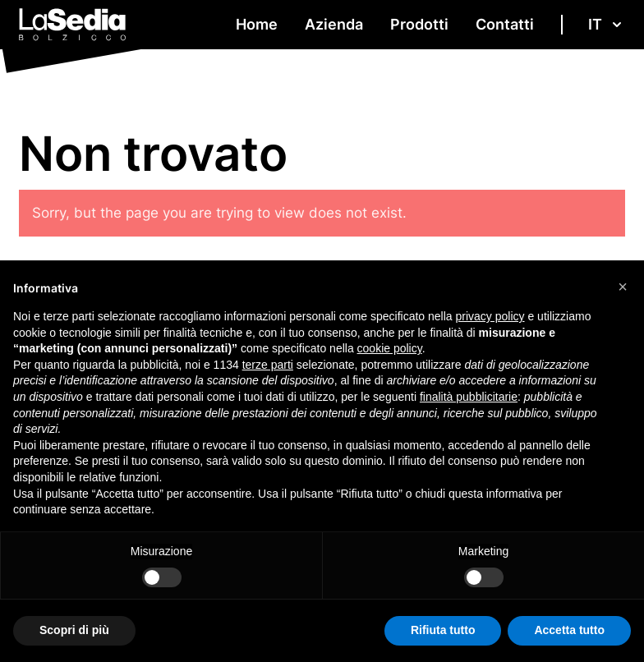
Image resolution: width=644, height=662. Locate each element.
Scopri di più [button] (74, 630)
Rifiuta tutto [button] (443, 630)
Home (257, 24)
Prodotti (419, 24)
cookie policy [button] (390, 348)
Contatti (505, 24)
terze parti (268, 365)
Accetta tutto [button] (569, 630)
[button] (623, 287)
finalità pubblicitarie (469, 397)
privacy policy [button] (490, 316)
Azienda (334, 24)
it (607, 24)
